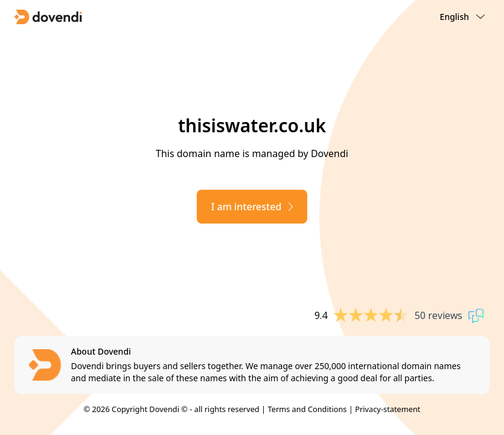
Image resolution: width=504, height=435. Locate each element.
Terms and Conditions (307, 409)
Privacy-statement (388, 409)
